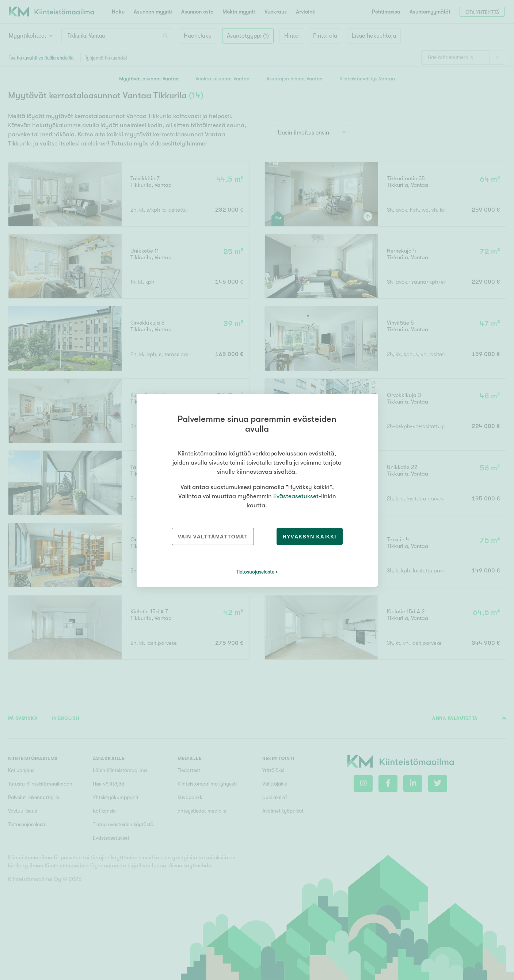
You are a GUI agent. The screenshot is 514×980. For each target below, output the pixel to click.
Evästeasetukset (296, 496)
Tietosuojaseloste (255, 572)
